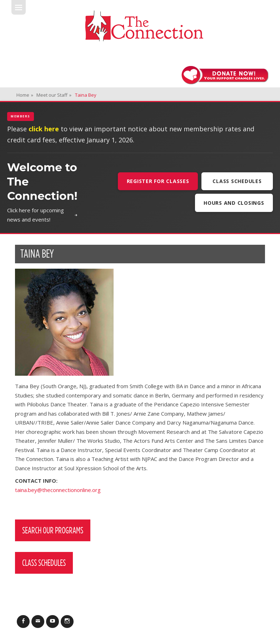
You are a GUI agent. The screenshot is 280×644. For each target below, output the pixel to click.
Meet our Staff (54, 95)
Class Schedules (237, 181)
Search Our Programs (53, 530)
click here (44, 129)
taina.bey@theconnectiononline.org (58, 490)
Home (25, 95)
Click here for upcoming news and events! (42, 215)
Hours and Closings (234, 203)
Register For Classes (158, 181)
